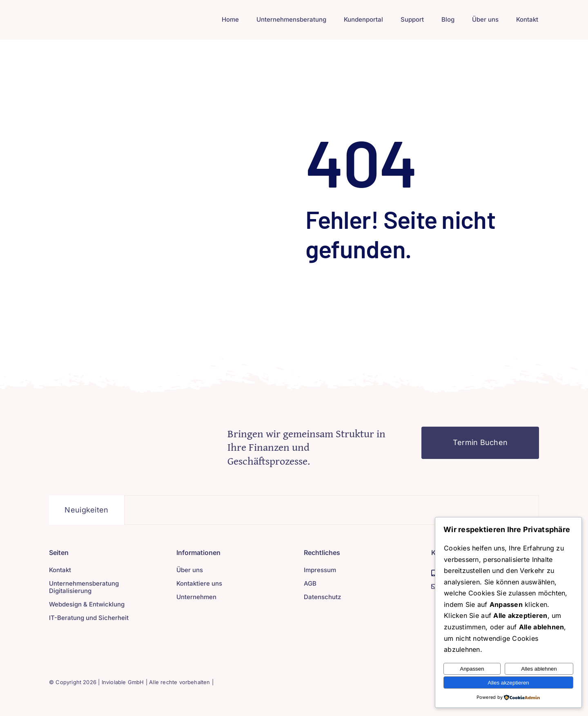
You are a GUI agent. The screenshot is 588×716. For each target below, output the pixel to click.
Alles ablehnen (539, 669)
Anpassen (472, 669)
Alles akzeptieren (508, 683)
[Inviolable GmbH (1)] (93, 14)
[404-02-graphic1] (128, 430)
